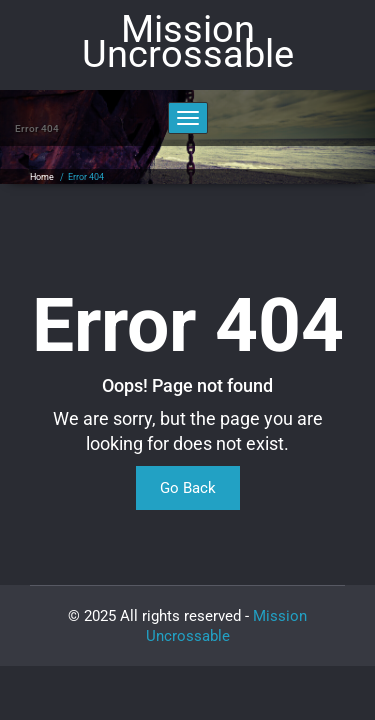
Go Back (188, 488)
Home (42, 177)
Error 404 (86, 177)
